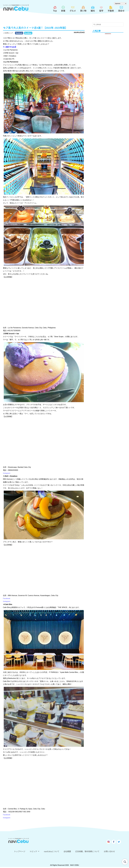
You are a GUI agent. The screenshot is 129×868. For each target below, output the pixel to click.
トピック (34, 851)
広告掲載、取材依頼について (88, 851)
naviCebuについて (51, 851)
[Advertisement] (108, 68)
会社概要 (67, 851)
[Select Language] (120, 4)
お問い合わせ (110, 851)
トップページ (19, 851)
